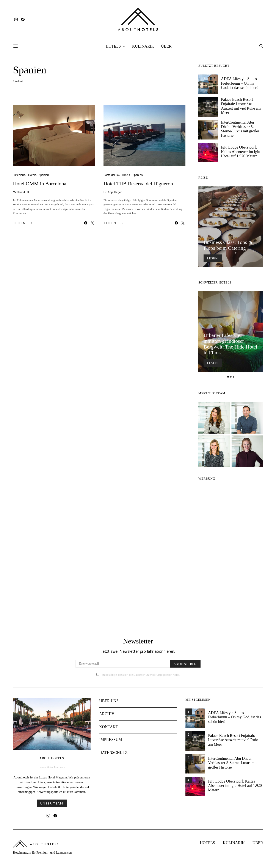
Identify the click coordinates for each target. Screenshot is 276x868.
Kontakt (109, 730)
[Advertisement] (231, 555)
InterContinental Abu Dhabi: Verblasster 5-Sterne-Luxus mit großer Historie (240, 129)
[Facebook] (23, 19)
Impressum (111, 743)
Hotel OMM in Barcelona (40, 184)
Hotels (113, 46)
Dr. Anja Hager (113, 192)
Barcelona (19, 175)
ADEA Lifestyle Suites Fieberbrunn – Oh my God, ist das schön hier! (239, 83)
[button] (228, 377)
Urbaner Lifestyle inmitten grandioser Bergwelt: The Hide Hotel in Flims (230, 344)
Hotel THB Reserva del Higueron (138, 184)
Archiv (107, 717)
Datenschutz (113, 756)
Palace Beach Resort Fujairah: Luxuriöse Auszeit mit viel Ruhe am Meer (241, 106)
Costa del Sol (111, 175)
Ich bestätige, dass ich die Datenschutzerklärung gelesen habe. (138, 678)
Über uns (109, 704)
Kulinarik (143, 46)
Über (166, 46)
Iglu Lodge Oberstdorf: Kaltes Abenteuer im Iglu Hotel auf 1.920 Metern (241, 152)
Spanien (44, 175)
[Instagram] (16, 19)
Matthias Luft (21, 192)
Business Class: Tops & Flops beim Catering (228, 245)
